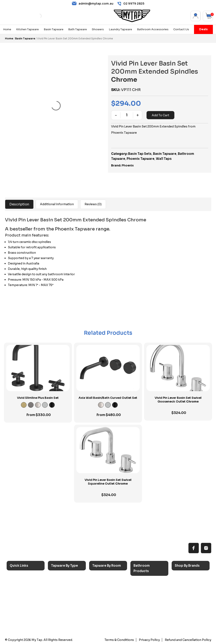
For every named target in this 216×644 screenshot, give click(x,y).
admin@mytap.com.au (93, 4)
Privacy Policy (150, 640)
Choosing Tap (23, 597)
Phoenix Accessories (194, 597)
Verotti (183, 611)
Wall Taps (164, 159)
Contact (19, 618)
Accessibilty (22, 604)
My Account (196, 16)
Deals (203, 29)
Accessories (146, 582)
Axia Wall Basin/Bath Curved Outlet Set (108, 398)
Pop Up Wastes (148, 609)
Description (19, 204)
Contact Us (181, 29)
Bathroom (103, 590)
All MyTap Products (27, 584)
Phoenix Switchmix (192, 604)
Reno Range (22, 590)
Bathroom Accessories (153, 29)
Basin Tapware (54, 29)
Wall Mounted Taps (68, 624)
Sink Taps (61, 577)
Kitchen (101, 577)
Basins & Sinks (147, 596)
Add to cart (160, 115)
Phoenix (128, 165)
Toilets (142, 603)
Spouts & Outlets (67, 604)
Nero (182, 584)
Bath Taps (61, 590)
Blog (16, 611)
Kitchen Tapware (27, 29)
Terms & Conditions (121, 640)
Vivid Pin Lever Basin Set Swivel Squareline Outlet (108, 482)
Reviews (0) (93, 204)
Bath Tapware (78, 29)
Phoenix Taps (188, 590)
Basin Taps (62, 584)
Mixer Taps (62, 597)
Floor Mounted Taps (69, 611)
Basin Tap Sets (140, 154)
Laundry (101, 584)
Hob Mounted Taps (68, 618)
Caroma (184, 577)
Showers (98, 29)
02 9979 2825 (131, 4)
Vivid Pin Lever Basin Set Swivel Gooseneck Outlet (178, 400)
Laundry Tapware (120, 29)
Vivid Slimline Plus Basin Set (38, 398)
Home (7, 29)
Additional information (57, 204)
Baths (141, 589)
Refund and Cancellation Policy (188, 640)
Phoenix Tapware (141, 159)
